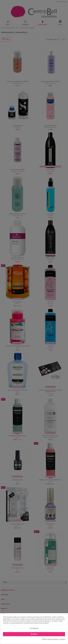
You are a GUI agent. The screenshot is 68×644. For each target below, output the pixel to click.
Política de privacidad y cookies (53, 639)
